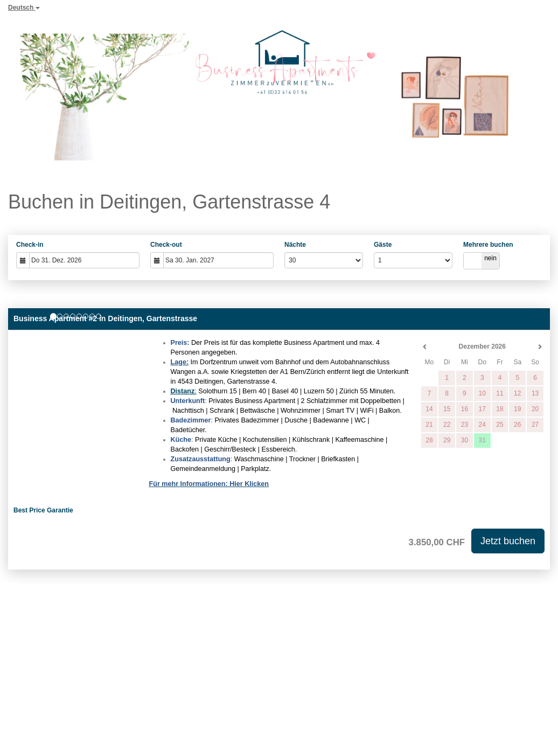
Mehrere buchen (488, 245)
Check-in (30, 245)
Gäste (383, 245)
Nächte (295, 245)
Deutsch (24, 8)
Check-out (166, 245)
